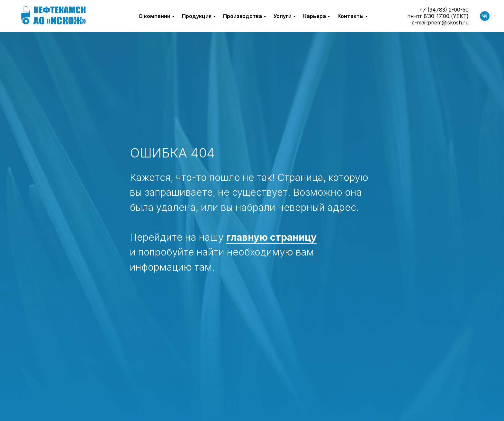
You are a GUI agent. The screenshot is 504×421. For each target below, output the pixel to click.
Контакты (351, 16)
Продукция (197, 16)
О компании (154, 16)
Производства (243, 16)
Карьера (315, 16)
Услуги (283, 16)
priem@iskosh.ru (448, 22)
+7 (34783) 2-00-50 (444, 10)
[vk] (485, 16)
